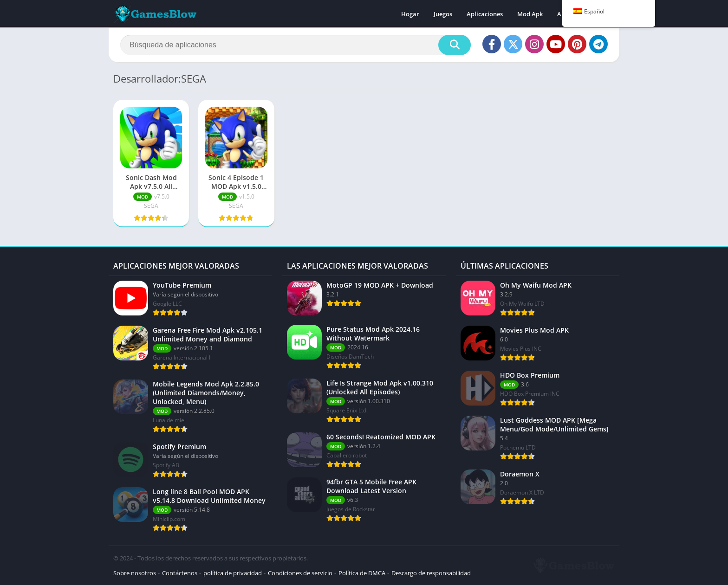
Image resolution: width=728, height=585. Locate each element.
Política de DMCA (362, 573)
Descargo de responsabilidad (431, 573)
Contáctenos (180, 573)
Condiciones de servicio (300, 573)
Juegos (443, 14)
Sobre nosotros (135, 573)
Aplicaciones (485, 14)
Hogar (410, 14)
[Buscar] (296, 45)
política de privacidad (233, 573)
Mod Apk (530, 14)
